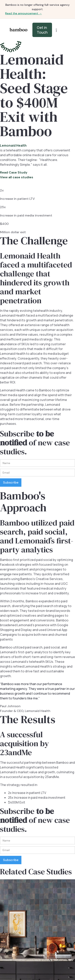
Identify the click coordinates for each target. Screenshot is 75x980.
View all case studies (17, 177)
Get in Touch (42, 30)
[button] (62, 490)
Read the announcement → (23, 13)
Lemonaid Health (13, 145)
